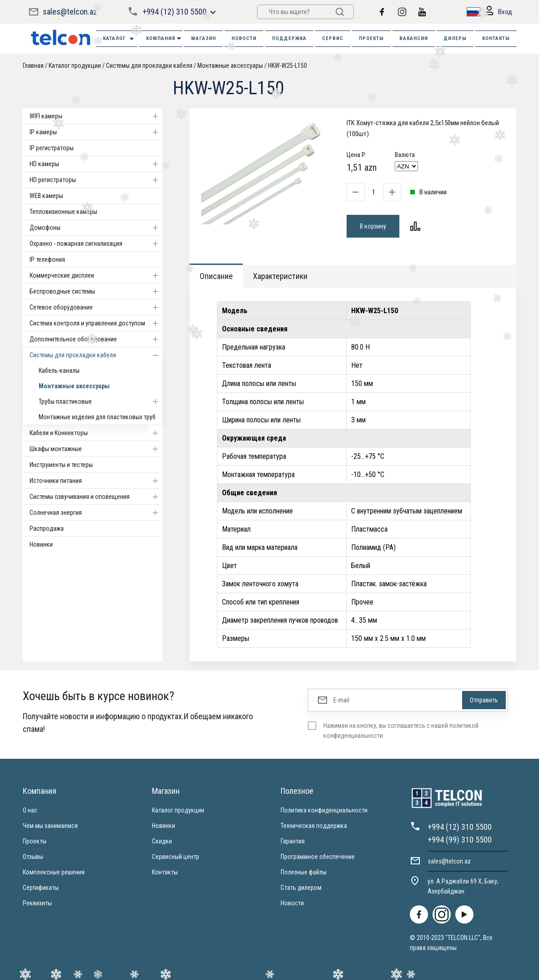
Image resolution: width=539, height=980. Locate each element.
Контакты (165, 872)
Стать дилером (301, 888)
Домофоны (96, 228)
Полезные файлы (304, 872)
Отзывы (33, 857)
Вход (499, 12)
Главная (33, 66)
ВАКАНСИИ (414, 38)
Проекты (35, 841)
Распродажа (47, 528)
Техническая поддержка (314, 826)
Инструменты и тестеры (61, 465)
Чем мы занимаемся (50, 826)
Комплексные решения (54, 872)
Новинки (41, 544)
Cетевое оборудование (96, 307)
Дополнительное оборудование (96, 339)
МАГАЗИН (204, 38)
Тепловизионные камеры (63, 212)
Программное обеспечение (318, 857)
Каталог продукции (75, 66)
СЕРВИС (333, 38)
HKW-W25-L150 (287, 66)
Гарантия (293, 841)
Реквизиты (37, 903)
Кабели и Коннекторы (96, 433)
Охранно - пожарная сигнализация (96, 244)
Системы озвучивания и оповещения (96, 497)
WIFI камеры (96, 116)
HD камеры (96, 164)
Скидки (162, 841)
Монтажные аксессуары (230, 66)
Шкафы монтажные (96, 449)
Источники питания (96, 481)
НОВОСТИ (244, 38)
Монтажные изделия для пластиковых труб (97, 417)
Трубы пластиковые (101, 401)
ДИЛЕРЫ (455, 38)
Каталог (119, 39)
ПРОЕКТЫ (371, 38)
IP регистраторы (52, 148)
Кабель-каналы (59, 371)
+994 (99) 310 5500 (460, 840)
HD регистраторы (96, 180)
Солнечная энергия (96, 513)
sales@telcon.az (70, 12)
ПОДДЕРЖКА (289, 38)
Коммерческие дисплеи (96, 275)
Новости (292, 903)
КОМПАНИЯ (164, 38)
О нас (30, 810)
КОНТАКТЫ (496, 38)
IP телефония (47, 259)
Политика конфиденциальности (324, 810)
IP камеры (96, 132)
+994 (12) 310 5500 (174, 12)
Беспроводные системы (96, 291)
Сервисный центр (176, 857)
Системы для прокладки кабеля (149, 66)
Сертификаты (41, 888)
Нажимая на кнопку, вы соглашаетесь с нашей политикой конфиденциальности (401, 731)
